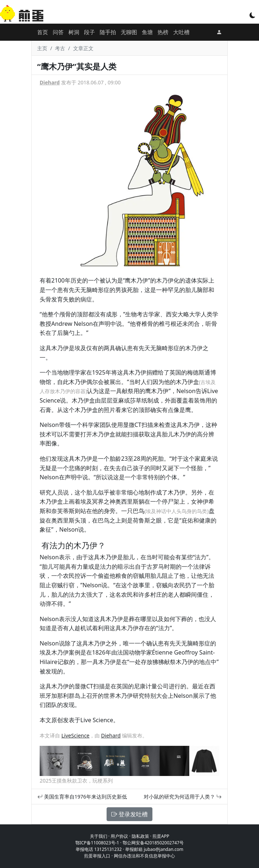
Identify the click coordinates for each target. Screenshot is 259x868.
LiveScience (75, 735)
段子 (89, 32)
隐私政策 (140, 836)
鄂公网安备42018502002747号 (153, 843)
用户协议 (119, 836)
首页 (43, 32)
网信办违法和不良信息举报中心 (144, 856)
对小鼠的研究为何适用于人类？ (183, 797)
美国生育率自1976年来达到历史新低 (82, 797)
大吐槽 (181, 32)
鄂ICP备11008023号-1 (97, 843)
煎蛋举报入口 (97, 856)
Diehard (50, 82)
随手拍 (108, 32)
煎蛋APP (161, 836)
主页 (42, 48)
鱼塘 (147, 32)
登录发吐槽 (129, 814)
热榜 (163, 32)
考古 (60, 48)
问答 (58, 32)
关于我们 (99, 836)
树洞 (74, 32)
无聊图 (129, 32)
